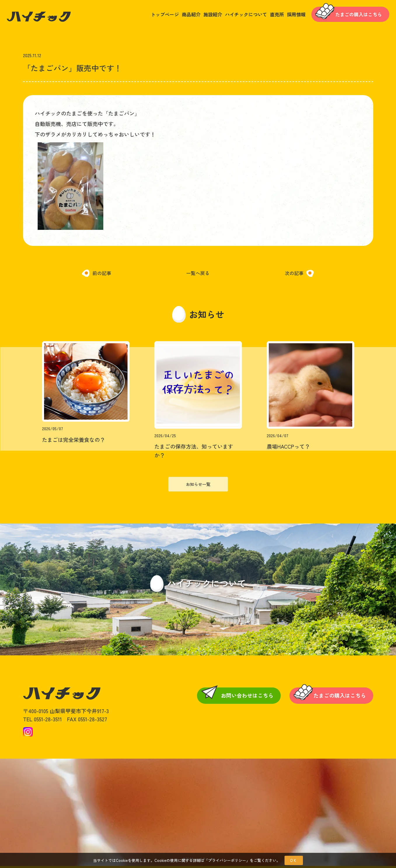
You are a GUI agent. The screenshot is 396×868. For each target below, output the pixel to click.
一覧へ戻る (198, 275)
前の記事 (101, 275)
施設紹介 (206, 15)
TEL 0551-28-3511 (42, 721)
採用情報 (290, 15)
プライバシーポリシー (227, 860)
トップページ (158, 15)
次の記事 (294, 275)
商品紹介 (185, 15)
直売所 (271, 15)
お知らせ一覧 (198, 486)
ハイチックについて (240, 15)
